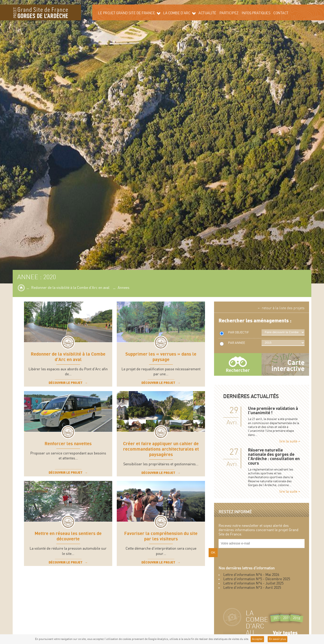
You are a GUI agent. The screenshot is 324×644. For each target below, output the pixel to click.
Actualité (207, 13)
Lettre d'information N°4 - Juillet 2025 (253, 583)
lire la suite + (290, 441)
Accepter (257, 639)
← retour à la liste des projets (281, 308)
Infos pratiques (256, 13)
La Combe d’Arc (179, 13)
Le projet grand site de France (129, 13)
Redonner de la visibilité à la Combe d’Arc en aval (70, 288)
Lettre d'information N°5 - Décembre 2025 (257, 579)
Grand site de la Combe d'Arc (40, 12)
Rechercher (238, 371)
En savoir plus (278, 639)
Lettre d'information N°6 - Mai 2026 (251, 575)
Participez (229, 13)
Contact (281, 13)
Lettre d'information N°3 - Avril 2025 (252, 588)
